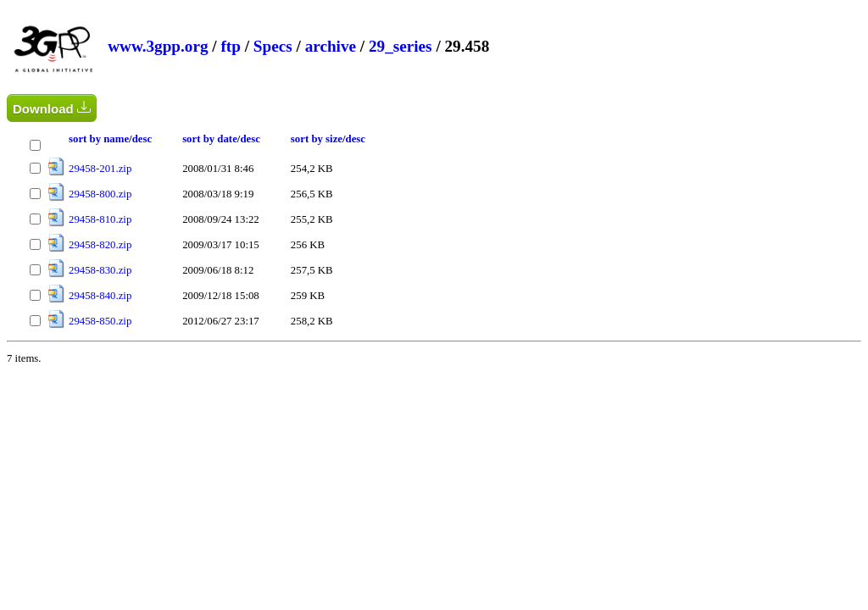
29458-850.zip (100, 321)
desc (142, 139)
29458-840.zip (100, 296)
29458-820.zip (100, 245)
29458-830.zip (100, 270)
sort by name (99, 139)
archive (331, 46)
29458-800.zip (100, 194)
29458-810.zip (100, 219)
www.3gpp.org (158, 46)
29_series (401, 46)
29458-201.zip (100, 169)
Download (52, 108)
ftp (230, 46)
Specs (273, 46)
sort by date (210, 139)
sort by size (317, 139)
